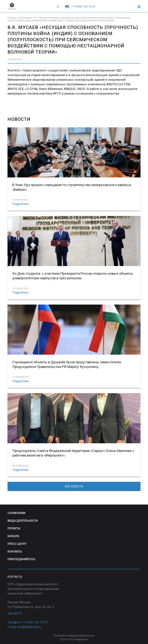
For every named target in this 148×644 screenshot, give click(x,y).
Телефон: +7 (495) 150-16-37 (28, 622)
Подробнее (20, 204)
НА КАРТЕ (15, 613)
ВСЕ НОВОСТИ (74, 486)
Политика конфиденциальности (74, 636)
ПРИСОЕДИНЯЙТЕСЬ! (21, 559)
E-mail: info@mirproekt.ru (24, 627)
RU (67, 7)
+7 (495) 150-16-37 (84, 7)
